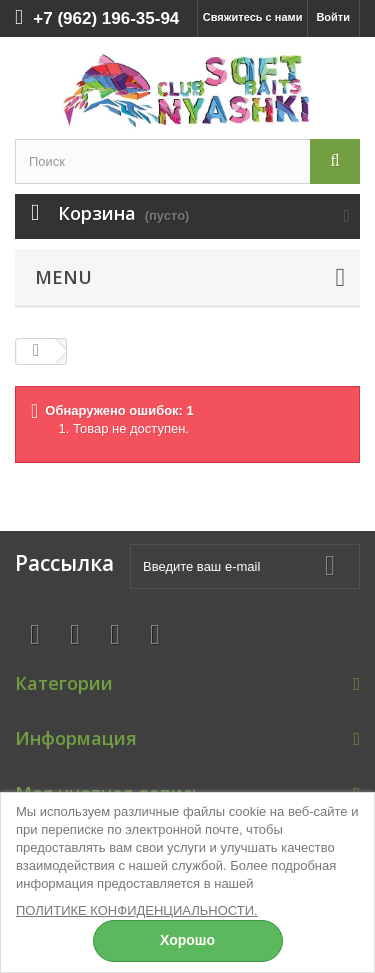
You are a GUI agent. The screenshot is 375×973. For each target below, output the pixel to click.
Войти (333, 17)
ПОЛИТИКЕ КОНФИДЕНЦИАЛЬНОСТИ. (137, 910)
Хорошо (187, 940)
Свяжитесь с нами (253, 17)
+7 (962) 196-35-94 (106, 18)
